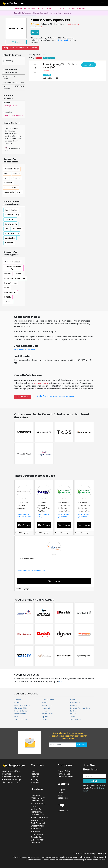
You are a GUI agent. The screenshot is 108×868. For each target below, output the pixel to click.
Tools (73, 716)
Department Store (22, 705)
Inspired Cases (10, 292)
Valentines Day (38, 801)
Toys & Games (21, 719)
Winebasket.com (12, 233)
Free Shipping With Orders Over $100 (60, 66)
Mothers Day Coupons (14, 115)
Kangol (7, 174)
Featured (32, 8)
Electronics (47, 705)
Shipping (35, 782)
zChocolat (9, 243)
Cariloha (18, 274)
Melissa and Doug (12, 215)
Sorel (7, 229)
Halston (17, 174)
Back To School (38, 823)
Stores (61, 795)
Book (45, 703)
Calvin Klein (9, 192)
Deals (60, 792)
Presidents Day (38, 798)
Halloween (36, 831)
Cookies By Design (12, 169)
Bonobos (66, 8)
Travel (45, 719)
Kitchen (73, 711)
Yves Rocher (10, 238)
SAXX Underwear (11, 188)
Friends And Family (39, 817)
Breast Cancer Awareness (37, 827)
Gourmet (46, 708)
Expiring (52, 58)
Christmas (35, 843)
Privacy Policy (64, 771)
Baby (73, 700)
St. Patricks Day (38, 803)
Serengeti (8, 183)
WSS (6, 178)
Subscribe (82, 745)
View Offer (89, 65)
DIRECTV (8, 297)
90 (35, 32)
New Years (36, 795)
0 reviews (60, 24)
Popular (39, 58)
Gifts (39, 8)
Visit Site (16, 42)
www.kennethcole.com (24, 350)
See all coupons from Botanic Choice (63, 516)
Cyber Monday (38, 840)
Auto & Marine (48, 700)
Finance (74, 705)
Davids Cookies (11, 210)
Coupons (62, 790)
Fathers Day (36, 812)
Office (73, 714)
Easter (34, 806)
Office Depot (10, 219)
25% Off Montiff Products (27, 558)
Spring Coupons (11, 106)
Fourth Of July (37, 815)
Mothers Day (37, 809)
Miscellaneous (20, 714)
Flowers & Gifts (21, 708)
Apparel (58, 8)
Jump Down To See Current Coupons (20, 48)
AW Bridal (8, 302)
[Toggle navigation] (103, 3)
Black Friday (36, 837)
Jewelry (46, 711)
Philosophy (81, 8)
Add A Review (23, 397)
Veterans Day (37, 820)
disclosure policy (63, 40)
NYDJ (19, 192)
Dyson (7, 288)
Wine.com (17, 229)
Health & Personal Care (80, 708)
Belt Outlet (16, 178)
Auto (74, 8)
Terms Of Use (64, 774)
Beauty (17, 703)
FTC (61, 681)
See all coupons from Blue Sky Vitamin (31, 570)
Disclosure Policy (65, 777)
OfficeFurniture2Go (12, 262)
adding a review (41, 383)
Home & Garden (21, 711)
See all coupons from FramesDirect (24, 515)
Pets (16, 716)
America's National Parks (13, 268)
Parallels (8, 274)
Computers (75, 703)
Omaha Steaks (11, 224)
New (45, 58)
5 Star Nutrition (48, 8)
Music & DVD (48, 714)
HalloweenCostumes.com (15, 278)
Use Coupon (24, 525)
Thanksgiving (37, 834)
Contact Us (63, 811)
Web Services (76, 719)
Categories (63, 798)
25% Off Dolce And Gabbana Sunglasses (23, 505)
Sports (45, 716)
